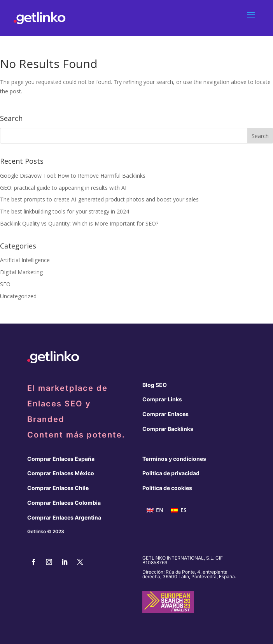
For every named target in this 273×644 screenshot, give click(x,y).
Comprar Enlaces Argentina (64, 517)
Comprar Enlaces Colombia (64, 503)
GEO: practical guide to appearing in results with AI (63, 188)
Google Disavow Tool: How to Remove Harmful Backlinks (73, 176)
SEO (5, 284)
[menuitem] (155, 510)
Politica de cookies (167, 488)
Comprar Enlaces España (61, 459)
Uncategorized (18, 296)
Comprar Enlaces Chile (58, 488)
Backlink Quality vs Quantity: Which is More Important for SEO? (79, 223)
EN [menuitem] (160, 510)
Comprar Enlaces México (61, 473)
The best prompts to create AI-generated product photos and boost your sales (99, 199)
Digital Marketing (21, 272)
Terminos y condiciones (174, 459)
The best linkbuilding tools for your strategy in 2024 (65, 211)
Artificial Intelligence (25, 260)
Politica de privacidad (171, 473)
